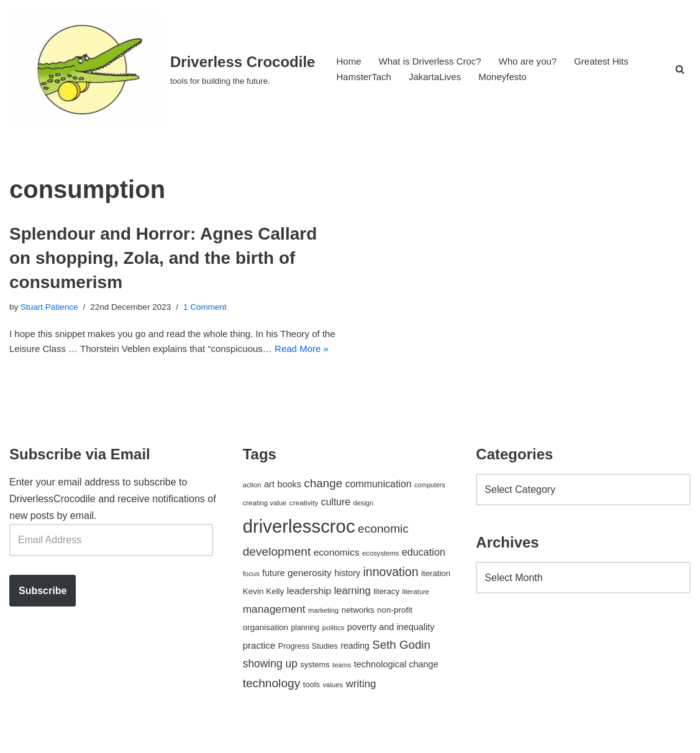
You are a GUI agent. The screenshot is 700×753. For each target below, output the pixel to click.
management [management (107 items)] (274, 631)
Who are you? (538, 61)
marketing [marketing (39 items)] (323, 633)
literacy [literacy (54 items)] (386, 614)
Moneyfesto (511, 77)
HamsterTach (365, 77)
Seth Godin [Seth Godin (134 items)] (401, 668)
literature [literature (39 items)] (416, 615)
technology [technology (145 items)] (272, 706)
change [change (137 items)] (323, 506)
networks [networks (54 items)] (358, 632)
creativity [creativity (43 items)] (304, 525)
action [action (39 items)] (252, 507)
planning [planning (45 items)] (306, 651)
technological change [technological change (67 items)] (396, 687)
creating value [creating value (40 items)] (265, 525)
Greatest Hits (615, 61)
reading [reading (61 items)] (355, 669)
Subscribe (43, 613)
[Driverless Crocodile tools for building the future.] (162, 69)
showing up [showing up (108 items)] (270, 687)
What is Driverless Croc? (435, 61)
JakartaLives (440, 77)
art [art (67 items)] (269, 507)
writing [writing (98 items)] (361, 706)
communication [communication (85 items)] (379, 506)
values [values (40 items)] (333, 707)
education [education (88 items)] (424, 574)
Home (349, 61)
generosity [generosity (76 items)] (310, 596)
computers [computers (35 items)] (430, 507)
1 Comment (216, 308)
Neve (21, 737)
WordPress (120, 737)
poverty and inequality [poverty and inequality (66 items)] (391, 650)
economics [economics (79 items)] (337, 575)
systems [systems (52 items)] (315, 688)
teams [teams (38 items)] (342, 688)
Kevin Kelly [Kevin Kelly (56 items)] (264, 614)
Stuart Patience (52, 308)
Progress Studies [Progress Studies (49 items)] (308, 669)
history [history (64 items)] (347, 596)
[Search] (680, 69)
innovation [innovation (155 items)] (390, 595)
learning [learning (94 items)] (352, 614)
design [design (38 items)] (364, 525)
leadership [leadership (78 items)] (309, 614)
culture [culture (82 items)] (336, 524)
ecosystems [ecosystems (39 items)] (380, 575)
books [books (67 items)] (289, 507)
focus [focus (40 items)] (251, 597)
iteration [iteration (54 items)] (436, 596)
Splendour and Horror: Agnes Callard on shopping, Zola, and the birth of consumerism (163, 258)
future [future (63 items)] (273, 596)
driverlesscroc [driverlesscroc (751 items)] (299, 548)
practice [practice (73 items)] (259, 668)
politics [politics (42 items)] (334, 650)
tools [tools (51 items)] (311, 707)
